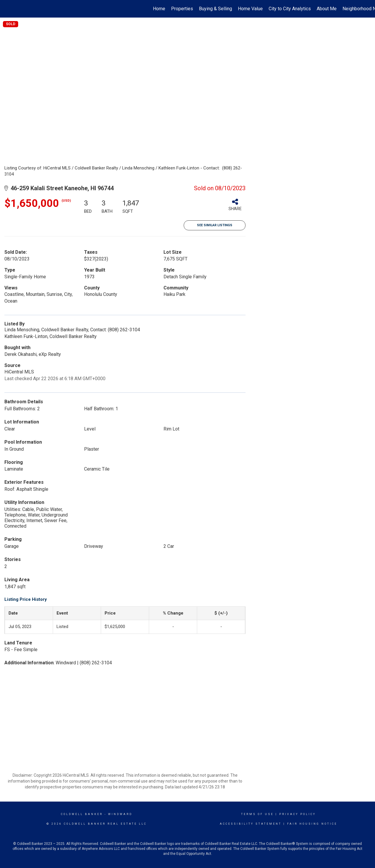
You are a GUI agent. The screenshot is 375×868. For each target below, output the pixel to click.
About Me (327, 9)
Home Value (250, 9)
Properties (182, 9)
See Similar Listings (215, 225)
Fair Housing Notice (312, 824)
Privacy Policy (298, 814)
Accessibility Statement (251, 824)
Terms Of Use (257, 814)
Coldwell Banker (82, 814)
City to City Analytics (290, 9)
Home (159, 9)
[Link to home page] (7, 9)
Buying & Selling (215, 9)
